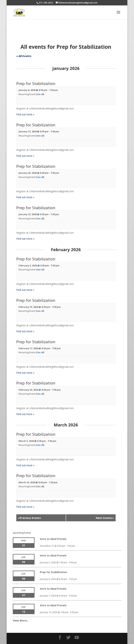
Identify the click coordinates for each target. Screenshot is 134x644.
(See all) (40, 94)
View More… (21, 620)
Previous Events (29, 518)
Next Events (105, 518)
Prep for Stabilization (36, 83)
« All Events (24, 56)
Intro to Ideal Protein (53, 539)
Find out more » (25, 114)
